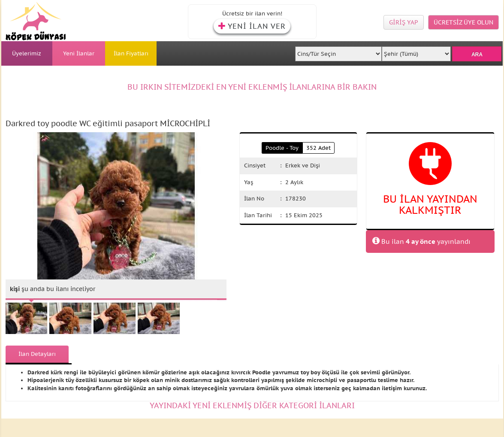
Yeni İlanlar (79, 53)
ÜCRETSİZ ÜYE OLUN (463, 22)
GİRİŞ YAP (404, 22)
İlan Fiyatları (131, 53)
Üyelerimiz (27, 53)
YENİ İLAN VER (252, 26)
